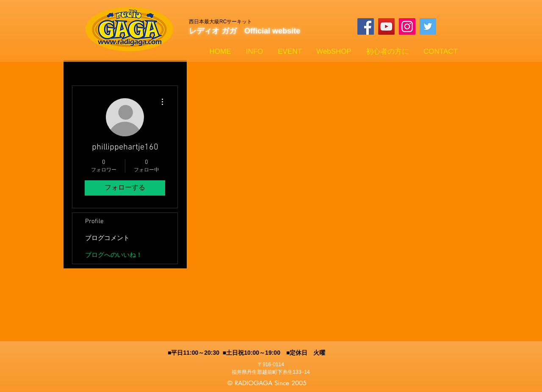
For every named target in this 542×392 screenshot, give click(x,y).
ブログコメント (107, 238)
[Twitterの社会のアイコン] (428, 26)
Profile (94, 221)
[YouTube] (386, 26)
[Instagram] (407, 26)
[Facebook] (366, 26)
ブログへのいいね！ (114, 255)
